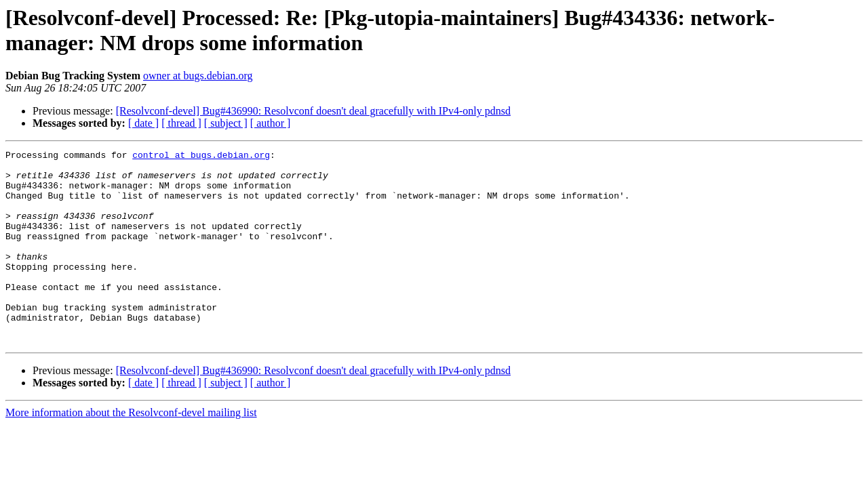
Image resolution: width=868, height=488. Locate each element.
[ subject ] (226, 123)
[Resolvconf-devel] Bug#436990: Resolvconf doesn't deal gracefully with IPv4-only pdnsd (313, 111)
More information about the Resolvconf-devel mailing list (131, 451)
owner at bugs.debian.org (198, 76)
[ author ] (271, 123)
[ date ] (143, 123)
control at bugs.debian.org (201, 157)
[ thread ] (181, 123)
